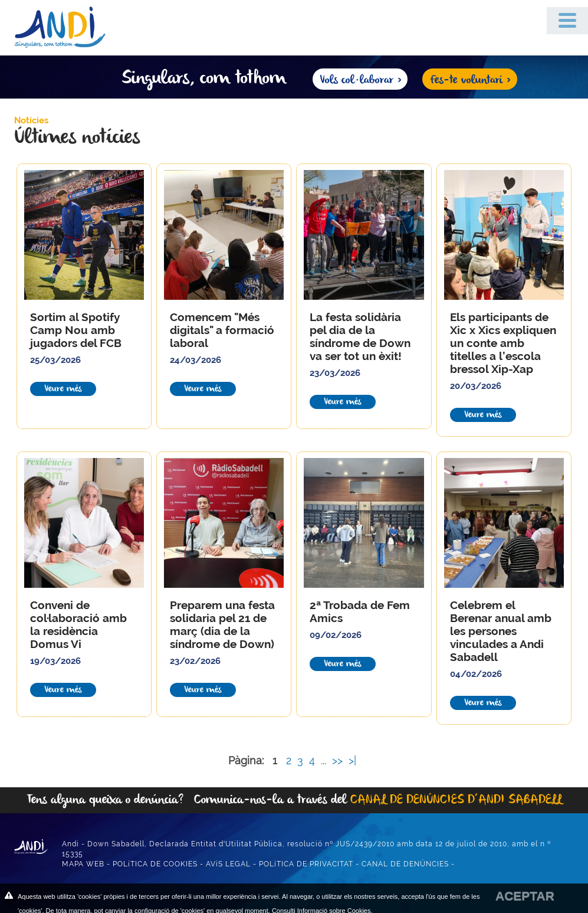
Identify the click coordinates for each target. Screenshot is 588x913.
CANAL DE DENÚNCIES (405, 864)
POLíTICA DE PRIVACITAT (306, 864)
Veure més (63, 389)
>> (339, 760)
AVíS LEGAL (228, 864)
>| (354, 760)
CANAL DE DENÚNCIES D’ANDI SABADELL (456, 800)
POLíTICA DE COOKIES (155, 864)
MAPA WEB (83, 864)
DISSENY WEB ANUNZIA (503, 864)
